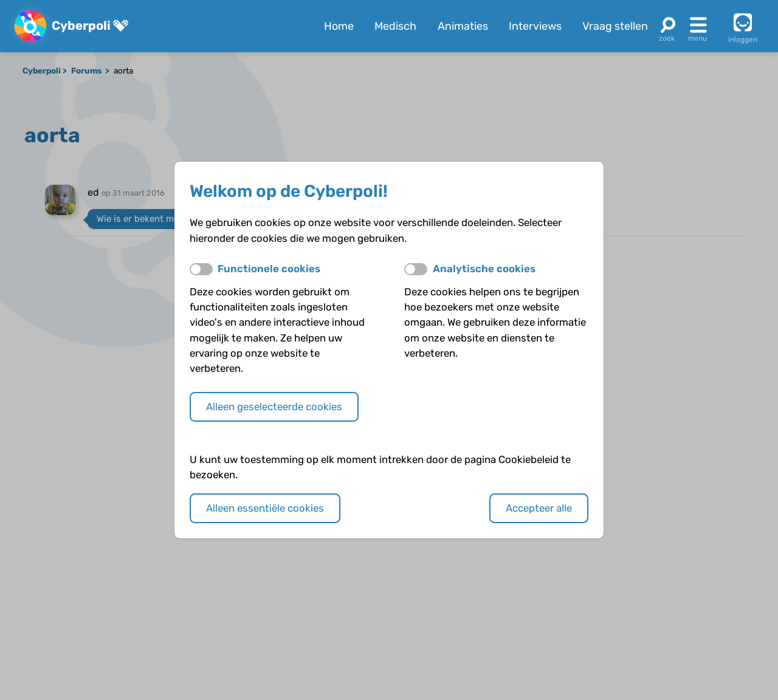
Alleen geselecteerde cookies (274, 407)
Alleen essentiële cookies (265, 508)
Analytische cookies (484, 269)
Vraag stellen (615, 26)
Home (339, 26)
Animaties (463, 26)
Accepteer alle (539, 508)
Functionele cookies (269, 269)
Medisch (395, 26)
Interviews (535, 26)
